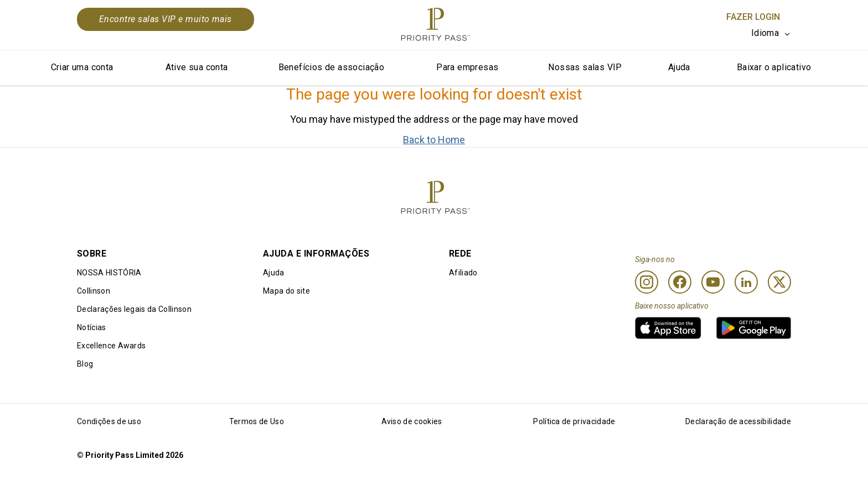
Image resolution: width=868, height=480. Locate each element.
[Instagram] (647, 282)
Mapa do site (286, 291)
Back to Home (434, 140)
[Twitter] (779, 282)
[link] (668, 328)
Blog (85, 364)
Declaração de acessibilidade (738, 421)
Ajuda (679, 67)
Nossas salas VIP (585, 67)
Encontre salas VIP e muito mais (166, 19)
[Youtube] (713, 282)
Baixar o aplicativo (774, 67)
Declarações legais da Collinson (134, 309)
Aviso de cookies (412, 421)
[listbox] (771, 33)
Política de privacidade (574, 421)
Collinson (94, 291)
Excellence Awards (111, 346)
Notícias (92, 327)
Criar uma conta (82, 67)
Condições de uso (109, 421)
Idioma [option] (765, 33)
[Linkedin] (746, 282)
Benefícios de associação (332, 67)
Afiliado (463, 273)
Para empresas (467, 67)
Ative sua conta (197, 67)
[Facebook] (680, 282)
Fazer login (753, 17)
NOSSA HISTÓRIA (109, 273)
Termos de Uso (257, 421)
